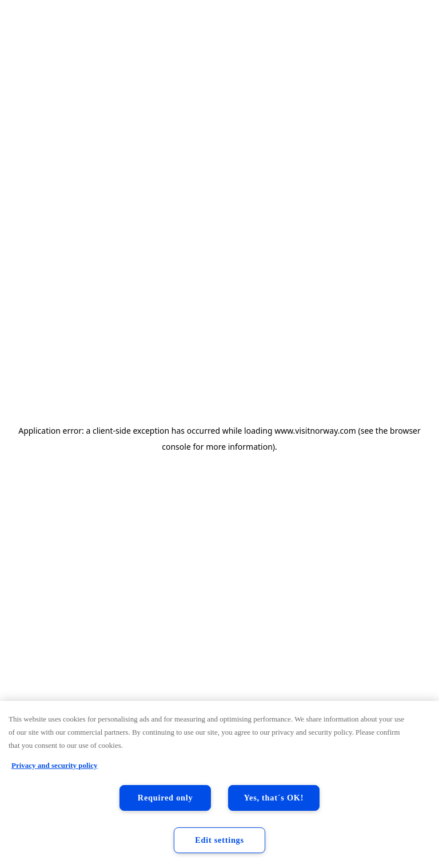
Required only (165, 798)
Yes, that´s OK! (274, 798)
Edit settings (219, 840)
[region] (219, 784)
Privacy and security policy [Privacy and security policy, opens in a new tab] (55, 765)
